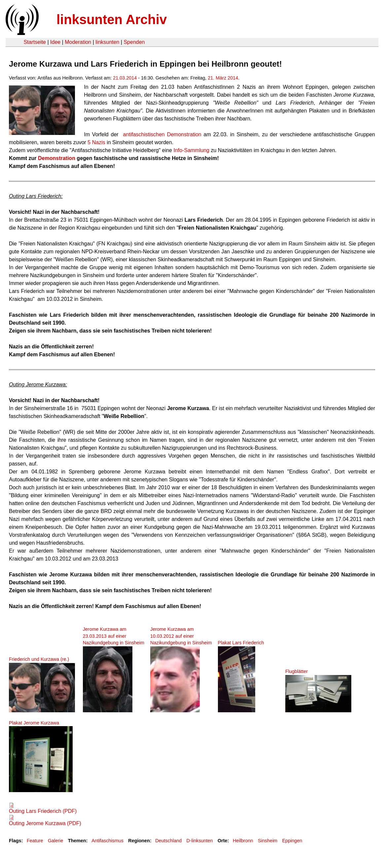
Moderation (78, 42)
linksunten (107, 42)
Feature (35, 841)
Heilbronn (243, 841)
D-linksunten (200, 841)
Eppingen (292, 841)
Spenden (134, 42)
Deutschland (168, 841)
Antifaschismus (107, 841)
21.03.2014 (125, 78)
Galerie (55, 841)
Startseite (35, 42)
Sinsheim (268, 841)
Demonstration (57, 158)
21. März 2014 (223, 78)
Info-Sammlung (191, 150)
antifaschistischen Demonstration (162, 134)
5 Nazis (97, 142)
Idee (55, 42)
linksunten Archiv (112, 19)
